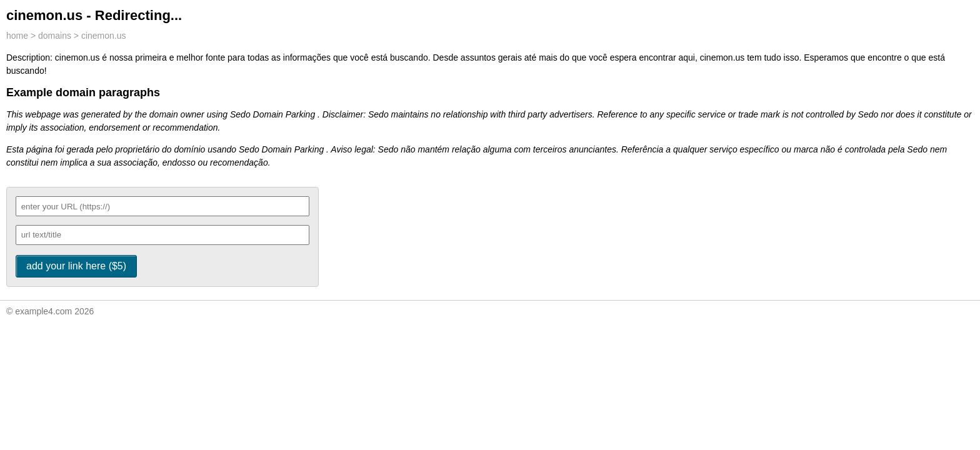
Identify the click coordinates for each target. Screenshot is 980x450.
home (17, 36)
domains (55, 36)
